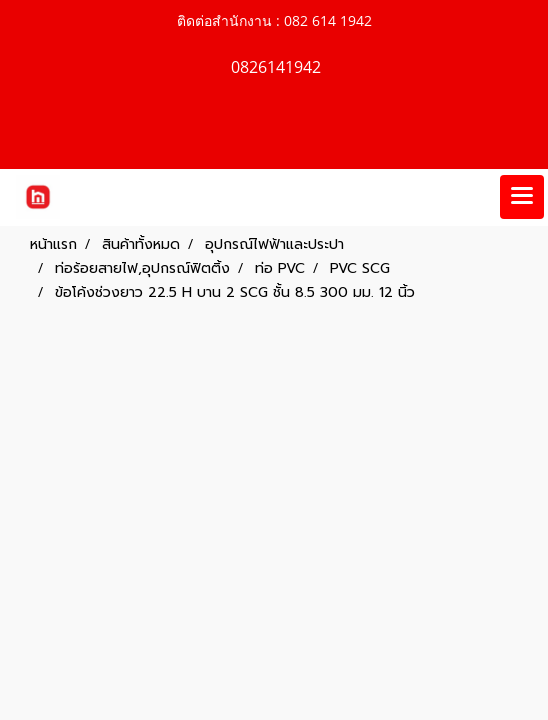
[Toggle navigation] (522, 197)
